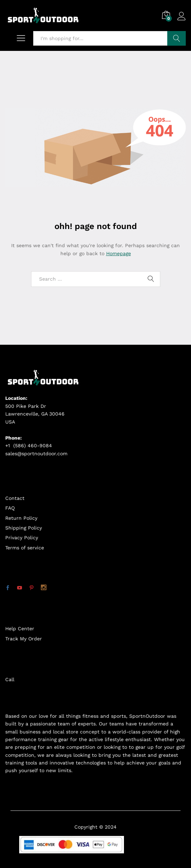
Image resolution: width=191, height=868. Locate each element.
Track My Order (24, 639)
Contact (15, 498)
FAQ (10, 508)
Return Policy (21, 518)
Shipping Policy (24, 528)
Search (177, 38)
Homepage (119, 253)
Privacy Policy (22, 538)
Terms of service (25, 548)
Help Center (20, 629)
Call (10, 679)
